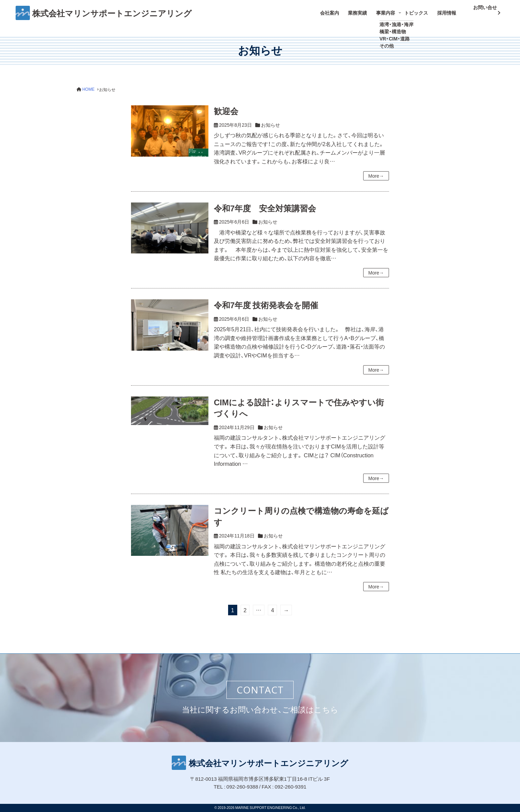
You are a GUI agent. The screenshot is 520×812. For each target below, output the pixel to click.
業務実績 (364, 11)
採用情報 (450, 11)
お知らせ (271, 120)
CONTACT (260, 690)
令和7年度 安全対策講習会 (265, 203)
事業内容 (390, 11)
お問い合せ (483, 10)
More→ (376, 171)
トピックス (421, 11)
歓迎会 (226, 106)
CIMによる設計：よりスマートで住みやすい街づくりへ (299, 403)
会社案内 (337, 11)
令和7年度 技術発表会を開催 (266, 300)
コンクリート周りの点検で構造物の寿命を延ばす (301, 511)
